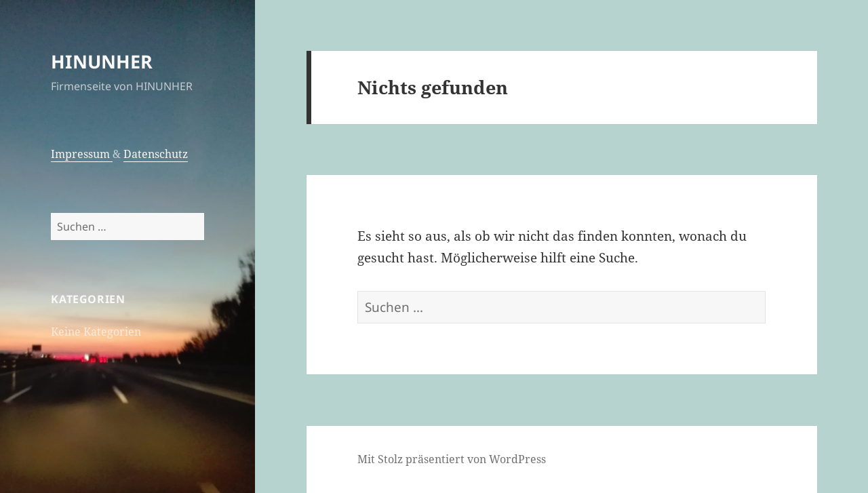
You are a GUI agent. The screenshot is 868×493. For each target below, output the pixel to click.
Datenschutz (156, 154)
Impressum (82, 154)
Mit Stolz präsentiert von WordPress (452, 459)
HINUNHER (102, 61)
